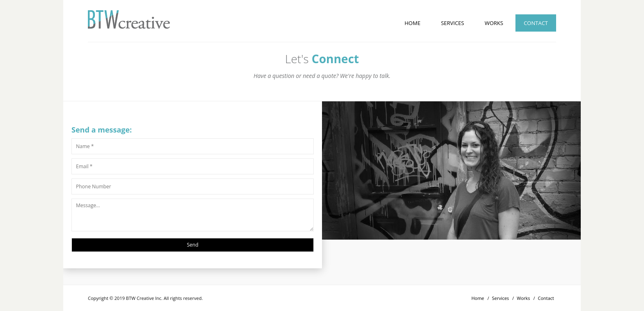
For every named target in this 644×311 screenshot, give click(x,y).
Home (413, 23)
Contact (536, 23)
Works (494, 23)
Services (453, 23)
